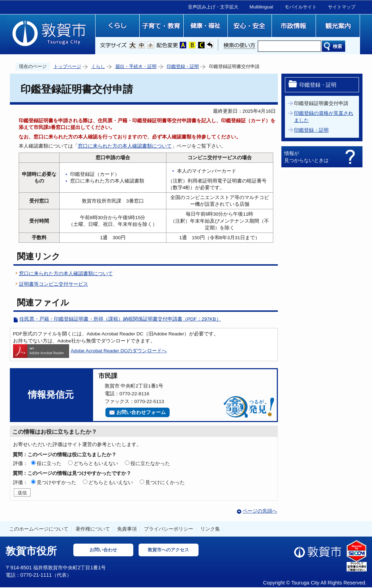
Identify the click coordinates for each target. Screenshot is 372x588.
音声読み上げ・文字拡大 (213, 7)
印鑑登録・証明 (183, 66)
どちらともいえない (96, 463)
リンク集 (210, 529)
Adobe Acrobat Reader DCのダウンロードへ (90, 351)
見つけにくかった (165, 482)
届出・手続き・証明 (136, 66)
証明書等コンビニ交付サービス (54, 284)
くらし (98, 66)
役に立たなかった (150, 463)
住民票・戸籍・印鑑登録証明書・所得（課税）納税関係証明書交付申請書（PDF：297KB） (120, 319)
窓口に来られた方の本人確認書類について (125, 146)
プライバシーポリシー (169, 529)
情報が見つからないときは (306, 157)
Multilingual (261, 7)
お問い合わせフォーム (141, 412)
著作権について (93, 529)
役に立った (49, 463)
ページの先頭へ (260, 511)
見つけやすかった (56, 482)
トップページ (67, 66)
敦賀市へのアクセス (168, 550)
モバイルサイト (301, 7)
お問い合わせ (103, 550)
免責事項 (127, 529)
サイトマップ (342, 7)
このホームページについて (39, 529)
